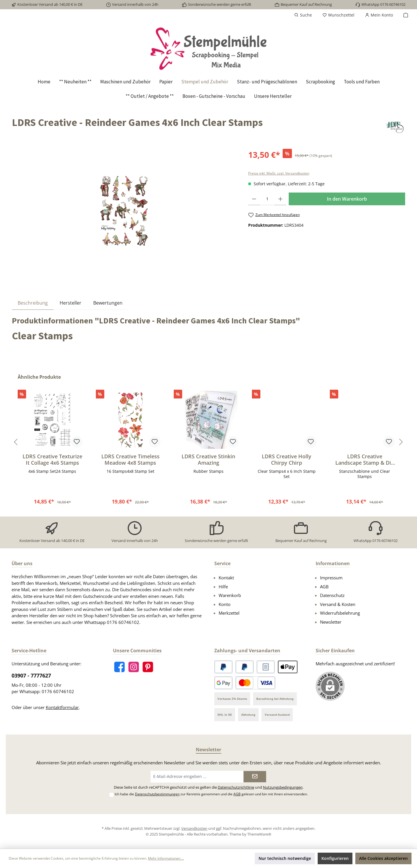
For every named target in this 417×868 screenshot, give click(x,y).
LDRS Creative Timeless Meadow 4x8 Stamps (130, 459)
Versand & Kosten (338, 604)
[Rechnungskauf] (266, 667)
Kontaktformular (62, 707)
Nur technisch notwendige (285, 858)
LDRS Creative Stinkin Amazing (208, 459)
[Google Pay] (223, 683)
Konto (225, 604)
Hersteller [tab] (71, 303)
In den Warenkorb (347, 199)
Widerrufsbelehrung (340, 613)
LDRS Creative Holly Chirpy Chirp (287, 459)
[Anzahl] (267, 199)
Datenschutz (332, 595)
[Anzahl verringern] (254, 199)
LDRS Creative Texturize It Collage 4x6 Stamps (52, 459)
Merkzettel (229, 613)
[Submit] (255, 777)
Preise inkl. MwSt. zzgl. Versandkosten (279, 173)
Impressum (331, 578)
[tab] (33, 303)
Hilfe (223, 587)
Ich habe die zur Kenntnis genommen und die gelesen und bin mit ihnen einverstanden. (211, 794)
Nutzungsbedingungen (283, 787)
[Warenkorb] (404, 15)
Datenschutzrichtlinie (236, 787)
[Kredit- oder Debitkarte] (255, 683)
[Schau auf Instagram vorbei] (134, 667)
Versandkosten (194, 828)
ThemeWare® (259, 834)
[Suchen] (303, 15)
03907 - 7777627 (31, 675)
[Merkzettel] (338, 15)
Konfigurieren (335, 858)
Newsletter (331, 622)
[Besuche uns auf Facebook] (119, 667)
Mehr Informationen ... (166, 858)
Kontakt (226, 578)
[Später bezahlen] (245, 667)
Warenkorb (230, 595)
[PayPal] (223, 667)
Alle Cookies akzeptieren (383, 858)
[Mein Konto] (379, 15)
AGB (324, 587)
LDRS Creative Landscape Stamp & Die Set (365, 459)
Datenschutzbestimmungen (157, 794)
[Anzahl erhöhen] (280, 199)
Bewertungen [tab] (108, 303)
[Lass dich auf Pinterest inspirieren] (148, 667)
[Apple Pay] (288, 667)
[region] (124, 211)
